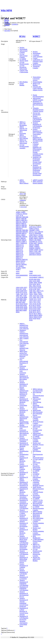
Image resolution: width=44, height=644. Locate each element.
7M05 (31, 292)
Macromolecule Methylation (37, 514)
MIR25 (23, 235)
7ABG (18, 294)
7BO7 (38, 289)
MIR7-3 (18, 243)
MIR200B (19, 232)
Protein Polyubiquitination (38, 96)
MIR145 (18, 224)
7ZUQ (35, 301)
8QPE (22, 307)
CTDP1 (37, 230)
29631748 (22, 194)
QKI (35, 240)
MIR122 (18, 220)
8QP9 (21, 305)
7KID (38, 291)
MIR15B (24, 225)
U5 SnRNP (36, 499)
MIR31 (18, 238)
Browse (7, 20)
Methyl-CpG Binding (36, 84)
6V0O (31, 289)
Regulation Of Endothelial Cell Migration (24, 588)
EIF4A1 (31, 232)
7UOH (31, 299)
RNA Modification (37, 537)
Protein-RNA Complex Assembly (37, 440)
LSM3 (31, 235)
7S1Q (38, 296)
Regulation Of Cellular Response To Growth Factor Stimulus (24, 611)
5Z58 (24, 289)
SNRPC (31, 246)
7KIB (31, 291)
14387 (31, 273)
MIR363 (24, 240)
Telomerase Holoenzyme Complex (36, 554)
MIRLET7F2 (20, 255)
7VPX (18, 297)
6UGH (39, 286)
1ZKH (18, 287)
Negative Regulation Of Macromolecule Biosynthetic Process (24, 378)
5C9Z (34, 281)
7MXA (39, 292)
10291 (18, 271)
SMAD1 (40, 243)
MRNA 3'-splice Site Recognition (23, 124)
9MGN (36, 315)
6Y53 (21, 292)
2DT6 (22, 287)
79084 (31, 271)
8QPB (18, 307)
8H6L (25, 299)
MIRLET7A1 (20, 245)
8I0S (17, 302)
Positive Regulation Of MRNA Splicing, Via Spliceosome (38, 138)
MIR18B (24, 227)
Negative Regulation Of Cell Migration (24, 552)
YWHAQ (38, 253)
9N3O (31, 319)
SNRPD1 (37, 246)
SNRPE (31, 250)
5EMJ (38, 281)
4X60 (35, 279)
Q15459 (18, 277)
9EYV (39, 312)
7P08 (17, 296)
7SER (34, 297)
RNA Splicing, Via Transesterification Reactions (38, 395)
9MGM (31, 315)
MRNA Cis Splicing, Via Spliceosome (23, 142)
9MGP (40, 315)
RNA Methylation (38, 518)
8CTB (39, 304)
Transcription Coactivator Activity (37, 79)
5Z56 (17, 289)
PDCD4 (31, 237)
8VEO (39, 305)
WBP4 (24, 268)
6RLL (31, 286)
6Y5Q (25, 292)
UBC (40, 251)
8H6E (25, 297)
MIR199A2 (19, 228)
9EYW (31, 314)
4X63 (31, 281)
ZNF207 (39, 255)
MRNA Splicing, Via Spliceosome (23, 128)
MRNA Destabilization (24, 450)
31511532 (23, 207)
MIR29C (25, 237)
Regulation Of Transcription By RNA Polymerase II (38, 104)
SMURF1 (24, 264)
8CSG (35, 304)
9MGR (36, 317)
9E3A (39, 310)
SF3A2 (18, 263)
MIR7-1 (25, 242)
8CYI (31, 305)
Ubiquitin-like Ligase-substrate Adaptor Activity (38, 88)
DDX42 (25, 214)
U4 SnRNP (36, 474)
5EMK (31, 283)
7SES (38, 297)
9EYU (35, 312)
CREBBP (32, 230)
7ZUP (31, 301)
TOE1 (36, 251)
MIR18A (18, 227)
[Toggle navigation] (1, 16)
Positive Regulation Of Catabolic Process (24, 566)
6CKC (35, 284)
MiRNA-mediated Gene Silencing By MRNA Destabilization (24, 418)
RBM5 (39, 240)
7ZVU (31, 304)
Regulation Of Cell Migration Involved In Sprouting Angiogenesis (24, 620)
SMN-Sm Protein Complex (38, 493)
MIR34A (23, 238)
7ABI (22, 294)
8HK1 (18, 301)
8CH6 (22, 297)
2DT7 (25, 287)
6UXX (31, 287)
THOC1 (31, 251)
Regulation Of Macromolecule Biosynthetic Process (24, 434)
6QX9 (18, 292)
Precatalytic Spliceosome (36, 496)
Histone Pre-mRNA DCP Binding (36, 559)
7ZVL (39, 302)
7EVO (26, 294)
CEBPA (23, 212)
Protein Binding (22, 84)
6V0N (39, 287)
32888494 (22, 200)
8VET (31, 307)
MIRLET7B (19, 248)
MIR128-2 (24, 220)
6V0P (35, 289)
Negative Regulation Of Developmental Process (24, 594)
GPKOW (40, 232)
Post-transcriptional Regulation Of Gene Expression (24, 363)
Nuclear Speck (24, 61)
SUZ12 (41, 250)
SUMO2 (21, 266)
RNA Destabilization (24, 454)
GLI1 (36, 232)
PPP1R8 (41, 237)
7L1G (42, 291)
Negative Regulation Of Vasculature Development (24, 524)
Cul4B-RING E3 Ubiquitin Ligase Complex (38, 61)
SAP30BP (32, 242)
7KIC (34, 291)
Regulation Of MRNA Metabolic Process (24, 491)
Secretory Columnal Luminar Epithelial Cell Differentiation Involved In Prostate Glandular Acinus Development (38, 149)
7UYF (39, 299)
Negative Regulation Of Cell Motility (24, 572)
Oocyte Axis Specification (37, 114)
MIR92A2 (24, 243)
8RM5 (18, 312)
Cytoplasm (36, 55)
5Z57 (21, 289)
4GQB (31, 279)
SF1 (37, 242)
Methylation (36, 517)
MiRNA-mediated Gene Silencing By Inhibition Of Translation (24, 392)
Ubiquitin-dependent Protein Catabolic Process (38, 110)
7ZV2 (35, 302)
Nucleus (22, 48)
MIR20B (18, 233)
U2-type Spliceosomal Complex (23, 56)
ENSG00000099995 (22, 275)
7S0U (31, 296)
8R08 (26, 309)
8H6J (17, 299)
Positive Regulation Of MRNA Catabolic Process (24, 467)
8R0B (25, 310)
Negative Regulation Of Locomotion (24, 577)
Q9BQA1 (41, 277)
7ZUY (31, 302)
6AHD (22, 291)
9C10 (31, 310)
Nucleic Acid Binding (37, 529)
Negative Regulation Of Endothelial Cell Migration (24, 583)
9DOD (35, 310)
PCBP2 (41, 235)
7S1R (42, 296)
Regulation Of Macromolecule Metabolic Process (24, 445)
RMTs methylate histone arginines (38, 182)
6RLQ (35, 286)
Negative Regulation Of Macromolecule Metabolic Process (24, 400)
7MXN (40, 294)
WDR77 (36, 36)
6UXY (35, 287)
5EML (35, 283)
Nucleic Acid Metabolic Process (38, 444)
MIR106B (25, 217)
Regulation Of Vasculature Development (24, 497)
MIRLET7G (19, 256)
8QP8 (18, 305)
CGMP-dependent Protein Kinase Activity (38, 541)
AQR (31, 227)
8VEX (31, 309)
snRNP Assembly (38, 180)
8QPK (25, 307)
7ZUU (39, 301)
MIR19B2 (25, 230)
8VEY (35, 309)
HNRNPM (38, 233)
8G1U (35, 305)
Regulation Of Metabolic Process (24, 474)
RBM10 (18, 261)
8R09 (17, 310)
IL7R (21, 215)
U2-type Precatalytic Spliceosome (23, 67)
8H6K (21, 299)
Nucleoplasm (23, 49)
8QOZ (26, 304)
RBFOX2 (25, 260)
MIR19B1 (19, 230)
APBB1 (18, 212)
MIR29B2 (19, 237)
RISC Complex (24, 338)
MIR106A (19, 217)
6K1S (38, 284)
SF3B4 (31, 243)
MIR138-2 (19, 222)
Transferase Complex (36, 67)
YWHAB (32, 253)
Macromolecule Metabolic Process (38, 504)
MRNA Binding (37, 512)
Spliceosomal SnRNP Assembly (38, 99)
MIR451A (19, 242)
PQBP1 (31, 238)
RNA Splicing (24, 138)
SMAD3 (18, 264)
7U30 (42, 297)
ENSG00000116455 (35, 275)
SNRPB (37, 245)
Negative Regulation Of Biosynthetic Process (24, 385)
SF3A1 (22, 36)
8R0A (21, 310)
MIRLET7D (19, 251)
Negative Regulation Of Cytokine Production (24, 512)
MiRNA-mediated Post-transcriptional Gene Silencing (24, 326)
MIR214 (24, 233)
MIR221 (18, 235)
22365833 (15, 24)
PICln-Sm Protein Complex (38, 423)
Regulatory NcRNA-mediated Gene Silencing (24, 347)
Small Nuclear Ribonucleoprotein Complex (38, 489)
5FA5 (31, 284)
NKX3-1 (36, 235)
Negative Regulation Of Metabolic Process (24, 411)
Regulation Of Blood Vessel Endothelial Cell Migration (24, 506)
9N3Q (38, 319)
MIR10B (24, 219)
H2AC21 (32, 233)
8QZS (22, 309)
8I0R (24, 301)
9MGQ (31, 317)
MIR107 (18, 219)
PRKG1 (36, 238)
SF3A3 (22, 263)
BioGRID (7, 31)
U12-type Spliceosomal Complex (37, 477)
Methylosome (37, 65)
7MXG (36, 294)
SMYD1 (32, 245)
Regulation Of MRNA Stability (24, 479)
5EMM (40, 283)
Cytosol (35, 58)
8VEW (39, 307)
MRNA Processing (23, 136)
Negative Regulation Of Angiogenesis (24, 518)
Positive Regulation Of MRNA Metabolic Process (24, 459)
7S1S (31, 297)
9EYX (35, 314)
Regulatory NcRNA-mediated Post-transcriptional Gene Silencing (24, 333)
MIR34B (18, 240)
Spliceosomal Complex (23, 52)
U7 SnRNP (36, 507)
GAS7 (18, 215)
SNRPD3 (38, 248)
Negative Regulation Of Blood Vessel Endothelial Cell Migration (24, 539)
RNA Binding (24, 82)
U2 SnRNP (23, 59)
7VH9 (25, 296)
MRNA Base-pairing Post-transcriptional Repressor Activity (24, 355)
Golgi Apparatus (38, 57)
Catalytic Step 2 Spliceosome (24, 71)
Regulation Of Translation (24, 501)
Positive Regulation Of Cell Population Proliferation (37, 119)
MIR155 (24, 224)
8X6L (39, 309)
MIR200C (25, 232)
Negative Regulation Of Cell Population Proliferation (37, 125)
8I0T (20, 302)
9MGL (40, 314)
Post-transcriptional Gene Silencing (24, 342)
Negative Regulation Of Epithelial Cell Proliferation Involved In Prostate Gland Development (37, 170)
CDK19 (39, 227)
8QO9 (22, 304)
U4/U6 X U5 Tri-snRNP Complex (38, 501)
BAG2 (34, 227)
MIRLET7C (19, 250)
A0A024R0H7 (33, 277)
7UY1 (35, 299)
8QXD (18, 309)
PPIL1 (36, 237)
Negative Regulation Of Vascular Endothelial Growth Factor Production (24, 602)
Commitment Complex (37, 521)
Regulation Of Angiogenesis (24, 486)
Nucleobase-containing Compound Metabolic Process (38, 483)
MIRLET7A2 (20, 246)
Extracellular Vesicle (23, 406)
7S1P (34, 296)
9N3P (35, 319)
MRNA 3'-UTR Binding (24, 424)
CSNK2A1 (19, 214)
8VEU (35, 307)
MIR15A (18, 225)
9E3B (31, 312)
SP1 (17, 266)
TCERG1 (19, 268)
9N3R (31, 320)
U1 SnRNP (36, 471)
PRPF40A (19, 260)
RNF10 (23, 261)
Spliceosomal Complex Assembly (37, 418)
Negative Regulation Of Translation (24, 440)
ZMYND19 (32, 255)
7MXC (31, 294)
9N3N (40, 317)
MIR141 (25, 222)
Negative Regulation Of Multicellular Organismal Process (24, 559)
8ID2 (24, 302)
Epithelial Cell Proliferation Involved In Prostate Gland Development (37, 160)
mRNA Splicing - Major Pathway (24, 182)
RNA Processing (23, 133)
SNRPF (36, 250)
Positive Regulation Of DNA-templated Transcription (37, 132)
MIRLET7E (19, 253)
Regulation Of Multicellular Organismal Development (24, 547)
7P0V (21, 296)
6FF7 (26, 291)
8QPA (25, 305)
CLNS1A (36, 228)
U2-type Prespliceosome (24, 63)
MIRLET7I (19, 258)
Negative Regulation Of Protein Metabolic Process (24, 531)
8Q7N (18, 304)
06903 (18, 273)
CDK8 (31, 228)
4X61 (39, 279)
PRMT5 (31, 240)
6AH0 (18, 291)
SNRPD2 (32, 248)
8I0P (21, 301)
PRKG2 (41, 238)
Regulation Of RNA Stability (24, 483)
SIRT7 (35, 243)
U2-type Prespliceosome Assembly (24, 146)
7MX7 (35, 292)
